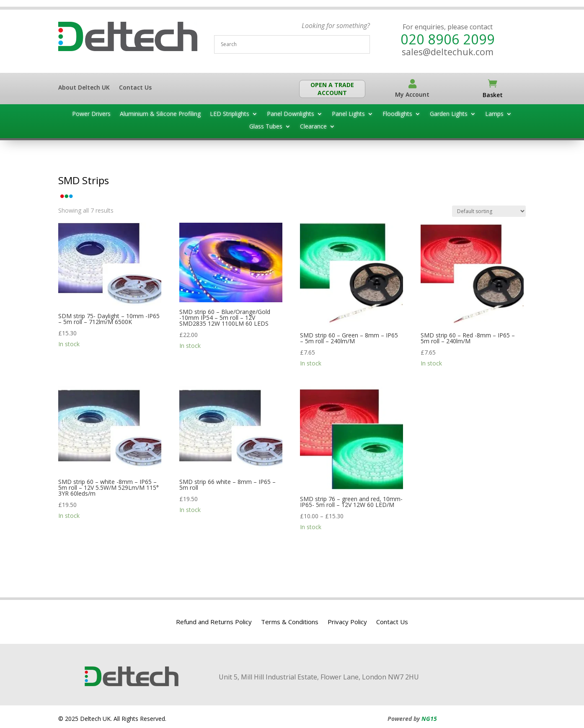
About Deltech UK (84, 88)
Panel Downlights (291, 114)
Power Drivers (91, 114)
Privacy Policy (347, 622)
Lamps (494, 114)
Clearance (313, 127)
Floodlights (397, 114)
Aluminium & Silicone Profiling (160, 114)
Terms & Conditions (290, 622)
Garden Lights (449, 114)
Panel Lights (348, 114)
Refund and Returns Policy (214, 622)
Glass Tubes (266, 127)
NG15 (429, 719)
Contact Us (135, 88)
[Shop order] (489, 211)
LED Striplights (230, 114)
